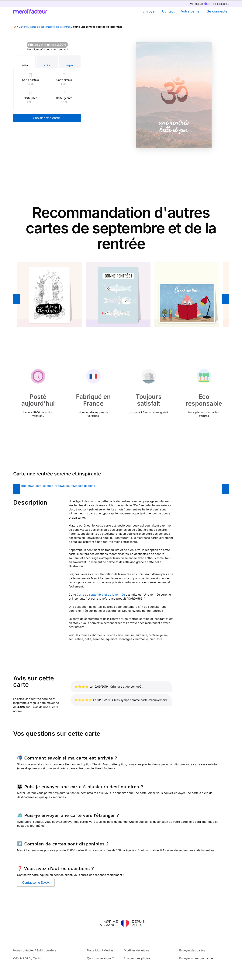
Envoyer (149, 11)
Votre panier (191, 11)
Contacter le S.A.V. (36, 883)
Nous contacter (24, 950)
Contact (168, 11)
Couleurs (67, 486)
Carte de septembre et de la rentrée (50, 27)
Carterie (23, 27)
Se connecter (218, 11)
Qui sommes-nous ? (100, 958)
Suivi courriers (46, 950)
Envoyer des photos (137, 958)
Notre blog (94, 950)
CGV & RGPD (22, 958)
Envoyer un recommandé (196, 958)
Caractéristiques (42, 486)
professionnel (217, 4)
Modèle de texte (84, 486)
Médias (109, 950)
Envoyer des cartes (192, 950)
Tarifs (57, 486)
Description (23, 486)
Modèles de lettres (137, 950)
